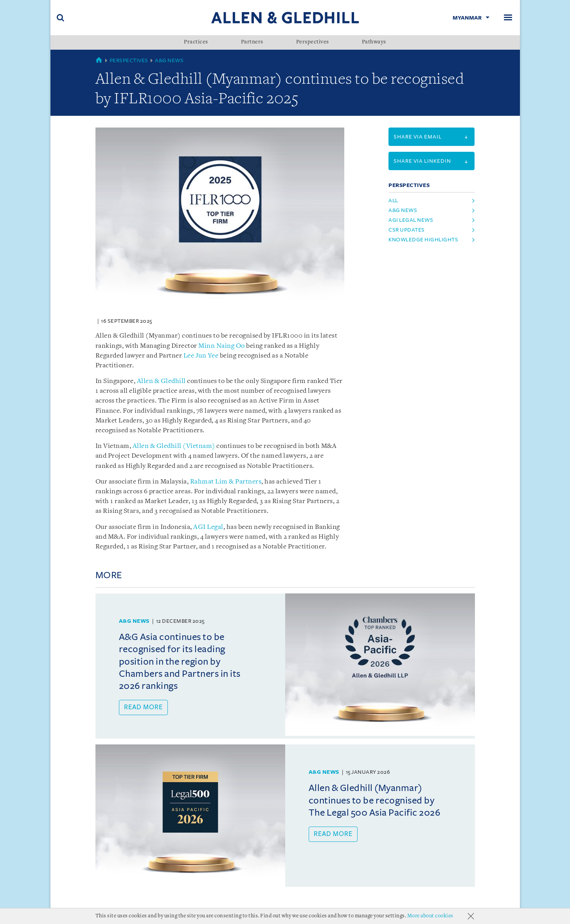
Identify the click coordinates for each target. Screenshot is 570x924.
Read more (143, 707)
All (393, 200)
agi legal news (411, 220)
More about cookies (430, 916)
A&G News (169, 60)
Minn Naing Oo (222, 346)
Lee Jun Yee (201, 356)
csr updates (407, 230)
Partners (252, 42)
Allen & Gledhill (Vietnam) (174, 446)
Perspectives (313, 42)
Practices (196, 42)
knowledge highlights (423, 240)
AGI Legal (208, 527)
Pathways (374, 42)
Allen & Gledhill (161, 381)
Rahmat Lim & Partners (226, 482)
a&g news (403, 210)
